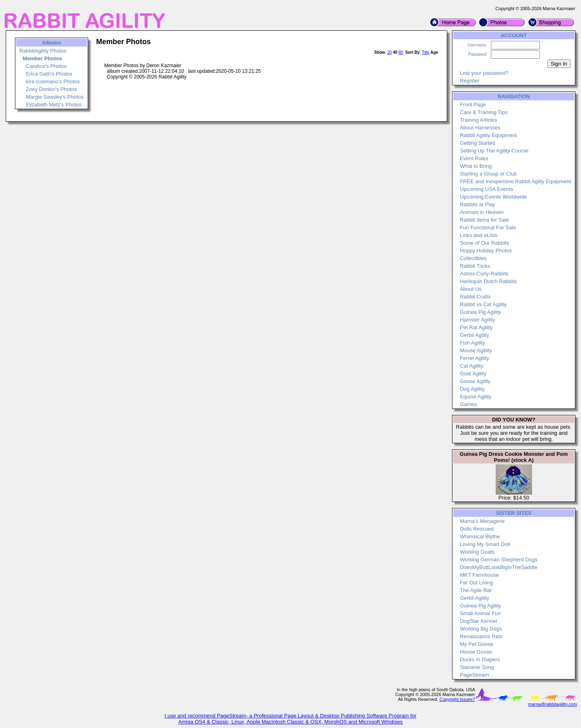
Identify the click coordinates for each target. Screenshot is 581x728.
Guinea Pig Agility (480, 312)
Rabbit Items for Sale (484, 220)
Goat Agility (473, 374)
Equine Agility (475, 397)
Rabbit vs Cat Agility (483, 304)
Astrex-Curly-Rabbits (484, 274)
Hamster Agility (477, 320)
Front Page (473, 105)
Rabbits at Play (477, 204)
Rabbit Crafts (475, 297)
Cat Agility (471, 366)
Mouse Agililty (476, 350)
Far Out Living (476, 583)
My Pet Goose (476, 644)
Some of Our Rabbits (484, 243)
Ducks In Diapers (480, 659)
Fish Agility (472, 343)
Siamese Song (477, 667)
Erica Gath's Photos (49, 74)
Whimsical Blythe (480, 536)
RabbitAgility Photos (43, 51)
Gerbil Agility (474, 335)
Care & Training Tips (484, 112)
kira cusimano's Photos (53, 81)
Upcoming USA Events (486, 189)
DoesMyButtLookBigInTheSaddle (499, 567)
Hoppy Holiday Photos (486, 251)
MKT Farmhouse (479, 575)
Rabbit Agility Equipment (488, 135)
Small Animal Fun (480, 613)
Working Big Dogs (481, 629)
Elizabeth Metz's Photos (54, 105)
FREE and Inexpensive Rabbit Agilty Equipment (515, 181)
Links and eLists (479, 235)
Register (469, 81)
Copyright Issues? (457, 699)
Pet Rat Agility (476, 327)
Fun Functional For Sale (488, 227)
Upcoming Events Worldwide (493, 197)
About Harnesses (480, 128)
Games (468, 404)
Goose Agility (475, 381)
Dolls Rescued (477, 529)
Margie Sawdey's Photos (55, 97)
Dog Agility (472, 389)
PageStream (474, 675)
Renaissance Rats (481, 636)
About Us (470, 289)
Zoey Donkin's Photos (51, 89)
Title (426, 52)
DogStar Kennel (478, 621)
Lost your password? (484, 73)
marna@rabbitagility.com (552, 704)
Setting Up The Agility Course (494, 151)
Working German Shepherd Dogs (499, 560)
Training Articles (478, 120)
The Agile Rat (475, 590)
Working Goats (477, 552)
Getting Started (477, 143)
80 (401, 52)
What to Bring (476, 166)
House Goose (476, 652)
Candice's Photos (46, 66)
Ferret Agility (474, 358)
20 (390, 52)
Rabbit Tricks (475, 266)
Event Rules (474, 158)
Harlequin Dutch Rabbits (488, 281)
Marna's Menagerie (482, 521)
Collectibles (473, 258)
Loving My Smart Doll (485, 544)
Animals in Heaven (482, 212)
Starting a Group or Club (488, 174)
